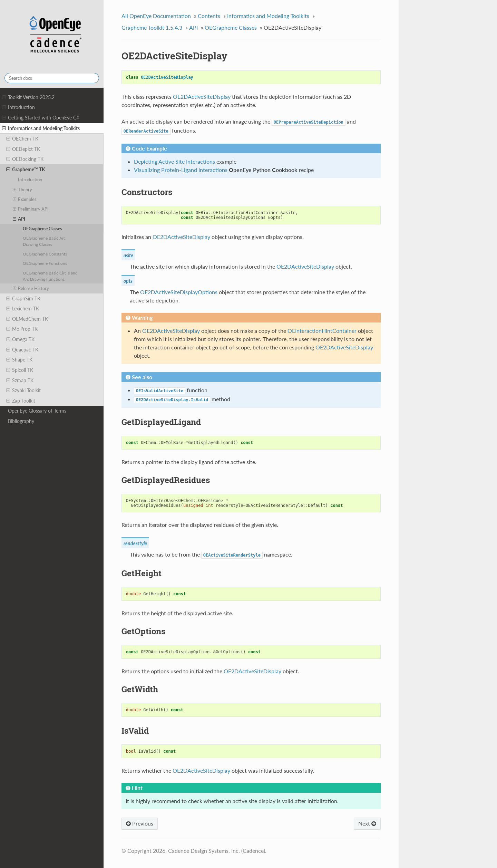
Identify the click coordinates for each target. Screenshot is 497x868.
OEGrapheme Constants (45, 254)
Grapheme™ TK (26, 170)
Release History (31, 288)
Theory (23, 190)
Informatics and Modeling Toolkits (41, 128)
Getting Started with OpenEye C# (41, 118)
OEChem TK (22, 139)
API (19, 219)
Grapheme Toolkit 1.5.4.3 (152, 27)
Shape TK (19, 360)
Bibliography (21, 421)
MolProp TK (22, 329)
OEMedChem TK (27, 319)
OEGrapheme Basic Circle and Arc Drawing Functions (50, 276)
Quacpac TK (22, 350)
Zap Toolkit (21, 401)
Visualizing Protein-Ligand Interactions (181, 170)
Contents (209, 16)
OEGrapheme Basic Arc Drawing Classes (44, 241)
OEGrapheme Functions (45, 263)
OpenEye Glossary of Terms (37, 411)
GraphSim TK (23, 299)
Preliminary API (31, 209)
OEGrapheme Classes (42, 229)
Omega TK (20, 339)
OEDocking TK (25, 159)
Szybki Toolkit (23, 390)
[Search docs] (52, 78)
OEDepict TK (23, 149)
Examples (25, 199)
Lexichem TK (23, 309)
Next (367, 823)
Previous (140, 823)
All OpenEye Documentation (156, 16)
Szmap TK (20, 380)
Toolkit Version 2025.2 (28, 97)
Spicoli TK (20, 370)
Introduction (18, 107)
